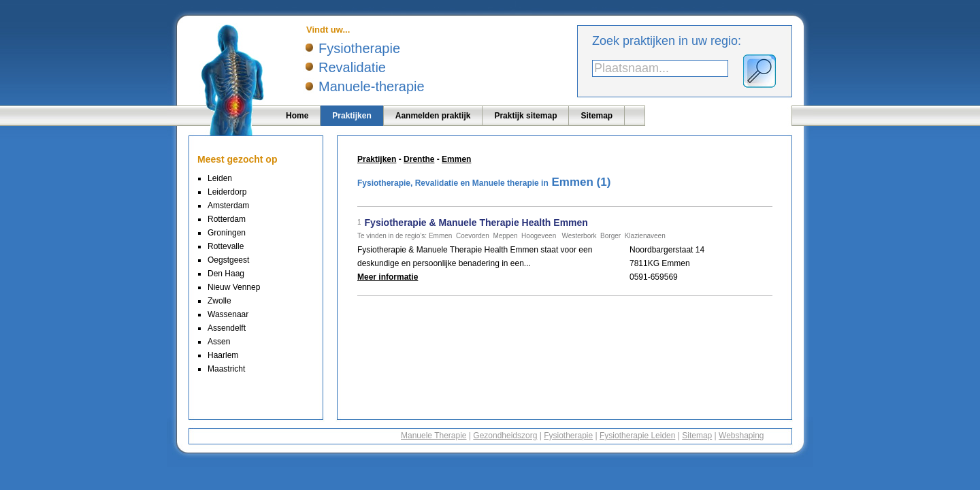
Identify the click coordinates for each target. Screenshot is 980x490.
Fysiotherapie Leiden (637, 436)
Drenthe (419, 159)
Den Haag (226, 274)
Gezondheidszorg (505, 436)
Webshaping (741, 436)
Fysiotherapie (568, 436)
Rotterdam (227, 219)
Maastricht (226, 369)
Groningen (227, 233)
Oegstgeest (228, 260)
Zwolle (219, 301)
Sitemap (597, 116)
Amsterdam (228, 206)
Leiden (220, 178)
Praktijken (352, 116)
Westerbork (579, 236)
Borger (610, 236)
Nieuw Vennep (234, 287)
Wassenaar (228, 314)
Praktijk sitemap (525, 116)
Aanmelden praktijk (433, 116)
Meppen (505, 236)
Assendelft (227, 328)
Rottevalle (226, 246)
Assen (219, 342)
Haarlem (223, 355)
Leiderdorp (227, 192)
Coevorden (473, 236)
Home (297, 116)
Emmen (456, 159)
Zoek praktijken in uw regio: (667, 41)
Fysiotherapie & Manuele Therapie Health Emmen (476, 223)
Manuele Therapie (434, 436)
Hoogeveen (539, 236)
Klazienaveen (645, 236)
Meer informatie (388, 277)
